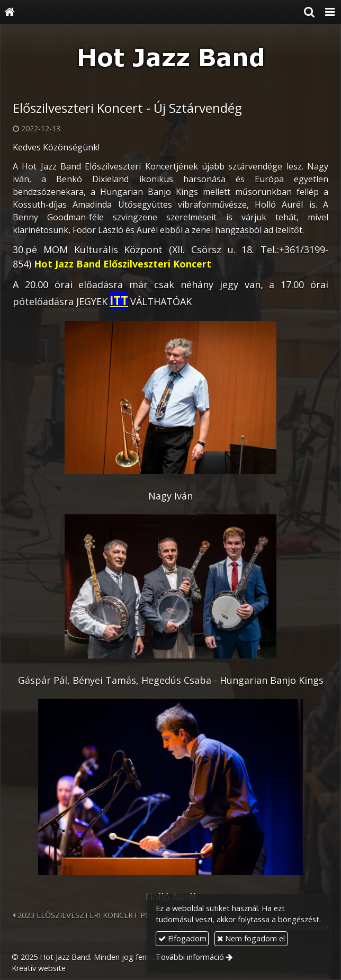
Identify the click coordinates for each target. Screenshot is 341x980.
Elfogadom (182, 938)
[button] (330, 12)
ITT (119, 301)
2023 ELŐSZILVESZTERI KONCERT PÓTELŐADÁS (101, 915)
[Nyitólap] (10, 12)
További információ (190, 957)
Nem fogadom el (251, 938)
